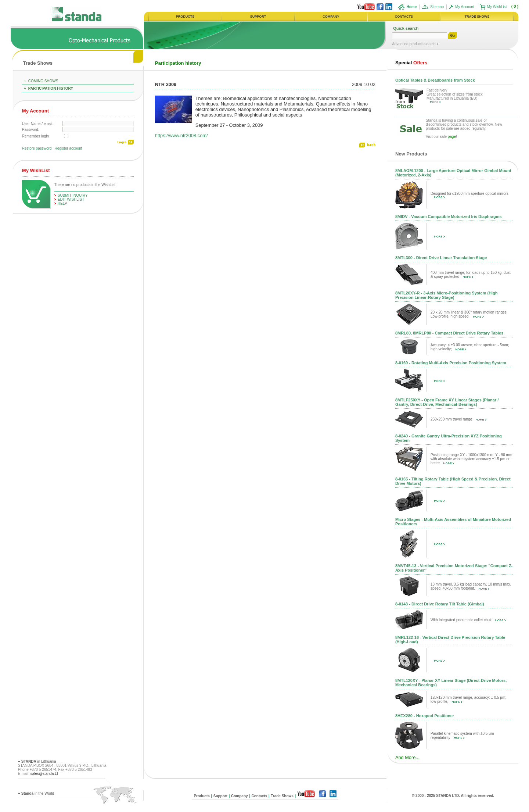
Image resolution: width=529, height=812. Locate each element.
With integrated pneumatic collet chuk (468, 620)
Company (240, 796)
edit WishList (71, 199)
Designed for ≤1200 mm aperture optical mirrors (469, 195)
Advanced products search (414, 44)
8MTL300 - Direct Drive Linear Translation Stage (441, 258)
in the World (38, 793)
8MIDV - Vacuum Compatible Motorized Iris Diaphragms (449, 217)
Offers (411, 63)
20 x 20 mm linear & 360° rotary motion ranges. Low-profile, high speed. (469, 314)
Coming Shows (43, 81)
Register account (69, 148)
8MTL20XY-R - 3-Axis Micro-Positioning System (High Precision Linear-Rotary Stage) (447, 295)
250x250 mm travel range (458, 419)
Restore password (37, 148)
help (62, 203)
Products (201, 796)
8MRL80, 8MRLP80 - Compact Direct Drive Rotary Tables (449, 333)
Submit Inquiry (73, 195)
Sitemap (437, 7)
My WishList (497, 7)
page (452, 137)
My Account (465, 7)
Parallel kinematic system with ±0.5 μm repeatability (462, 736)
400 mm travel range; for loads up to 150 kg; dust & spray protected (471, 275)
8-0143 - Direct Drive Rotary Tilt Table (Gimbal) (440, 604)
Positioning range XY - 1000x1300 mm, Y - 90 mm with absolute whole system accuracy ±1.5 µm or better (471, 459)
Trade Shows (38, 63)
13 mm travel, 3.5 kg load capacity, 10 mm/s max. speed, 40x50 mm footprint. (471, 586)
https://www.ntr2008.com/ (181, 135)
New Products (411, 154)
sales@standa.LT (45, 774)
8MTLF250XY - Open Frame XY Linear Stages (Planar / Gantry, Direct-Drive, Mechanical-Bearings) (447, 402)
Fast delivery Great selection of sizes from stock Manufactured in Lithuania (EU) (455, 96)
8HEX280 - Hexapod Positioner (425, 716)
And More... (407, 757)
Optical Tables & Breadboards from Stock (435, 80)
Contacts (260, 796)
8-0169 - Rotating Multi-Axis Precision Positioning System (451, 363)
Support (220, 796)
